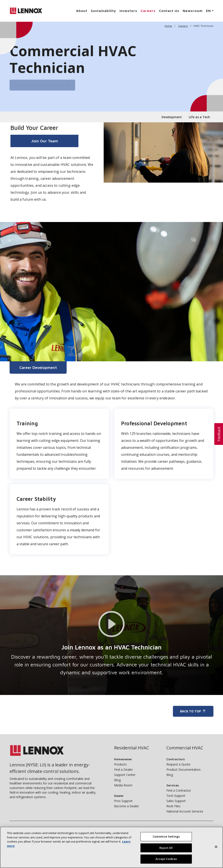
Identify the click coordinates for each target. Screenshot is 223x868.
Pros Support (123, 801)
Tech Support (176, 796)
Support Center (125, 775)
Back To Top (193, 711)
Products (120, 764)
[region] (111, 847)
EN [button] (208, 11)
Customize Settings (166, 836)
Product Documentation (183, 770)
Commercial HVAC (185, 748)
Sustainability (103, 11)
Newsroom (193, 11)
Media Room (123, 785)
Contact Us (169, 11)
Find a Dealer (123, 770)
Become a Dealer (127, 806)
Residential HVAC (132, 748)
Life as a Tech (199, 117)
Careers (148, 11)
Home (168, 26)
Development (172, 117)
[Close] (216, 847)
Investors (128, 11)
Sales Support (176, 801)
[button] (219, 434)
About (82, 11)
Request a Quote (178, 764)
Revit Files (173, 806)
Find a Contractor (179, 790)
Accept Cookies (166, 859)
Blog (117, 780)
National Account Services (185, 811)
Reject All (166, 848)
